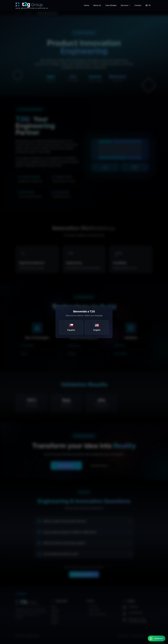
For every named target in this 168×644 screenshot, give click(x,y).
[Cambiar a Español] (148, 5)
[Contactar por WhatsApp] (157, 638)
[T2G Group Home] (34, 5)
